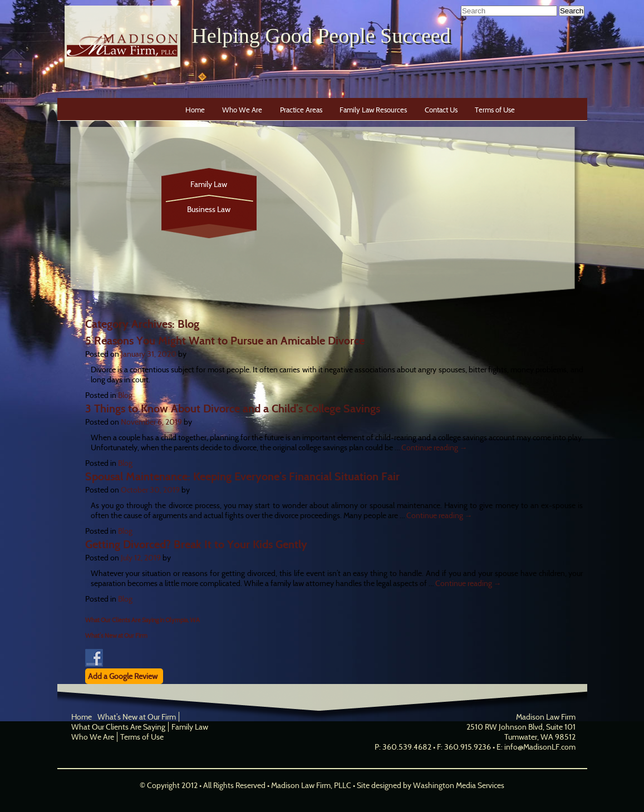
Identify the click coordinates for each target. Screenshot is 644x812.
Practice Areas (301, 110)
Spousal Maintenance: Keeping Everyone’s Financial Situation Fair (242, 476)
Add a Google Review (123, 676)
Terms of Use (495, 110)
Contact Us (441, 110)
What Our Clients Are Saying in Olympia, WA (142, 620)
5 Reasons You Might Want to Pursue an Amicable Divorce (225, 341)
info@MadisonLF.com (540, 747)
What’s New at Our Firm (116, 636)
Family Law (209, 184)
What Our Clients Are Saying (118, 727)
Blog (125, 395)
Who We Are (242, 110)
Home (195, 110)
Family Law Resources (373, 110)
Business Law (209, 209)
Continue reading (434, 447)
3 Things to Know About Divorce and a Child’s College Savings (233, 409)
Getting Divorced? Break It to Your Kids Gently (196, 544)
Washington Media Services (459, 785)
